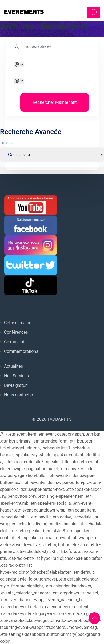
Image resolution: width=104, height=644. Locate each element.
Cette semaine (18, 323)
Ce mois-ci (14, 342)
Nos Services (16, 376)
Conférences (16, 332)
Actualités (13, 366)
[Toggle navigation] (94, 12)
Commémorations (21, 351)
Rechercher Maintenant (55, 102)
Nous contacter (19, 395)
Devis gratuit (16, 385)
